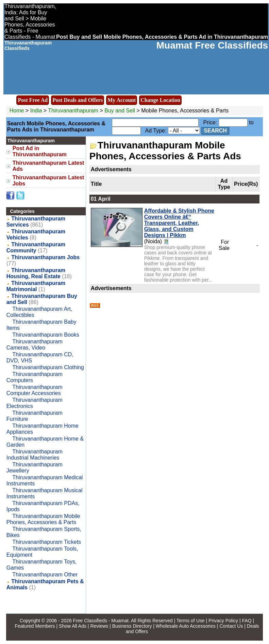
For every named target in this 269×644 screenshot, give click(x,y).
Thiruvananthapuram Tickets (47, 542)
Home (17, 111)
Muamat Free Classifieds (212, 45)
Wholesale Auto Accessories (186, 626)
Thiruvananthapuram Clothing (48, 367)
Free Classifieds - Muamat (101, 621)
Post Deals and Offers (78, 100)
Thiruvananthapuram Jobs (45, 257)
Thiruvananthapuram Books (46, 335)
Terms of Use (190, 621)
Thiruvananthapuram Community (36, 247)
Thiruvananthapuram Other (45, 575)
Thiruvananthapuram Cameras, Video (35, 345)
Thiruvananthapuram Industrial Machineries (35, 455)
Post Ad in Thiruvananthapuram (40, 151)
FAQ (247, 621)
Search (215, 131)
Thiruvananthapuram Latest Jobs (48, 181)
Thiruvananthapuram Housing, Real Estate (36, 273)
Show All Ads (73, 626)
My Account (122, 100)
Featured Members (35, 626)
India (36, 111)
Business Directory (132, 626)
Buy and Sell (120, 111)
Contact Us (231, 626)
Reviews (99, 626)
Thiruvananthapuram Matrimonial (36, 286)
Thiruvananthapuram (74, 111)
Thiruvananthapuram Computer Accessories (35, 390)
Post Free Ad (33, 100)
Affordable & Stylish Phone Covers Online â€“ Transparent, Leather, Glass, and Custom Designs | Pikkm (179, 223)
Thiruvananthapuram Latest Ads (48, 166)
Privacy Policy (223, 621)
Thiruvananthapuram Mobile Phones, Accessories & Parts (43, 519)
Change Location (160, 100)
